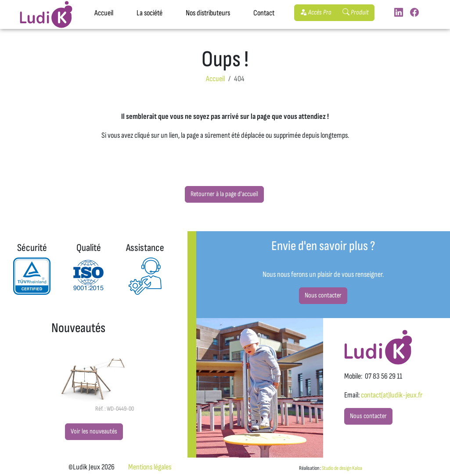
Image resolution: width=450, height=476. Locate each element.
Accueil (104, 13)
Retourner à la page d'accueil (224, 194)
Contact (264, 13)
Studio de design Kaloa (342, 468)
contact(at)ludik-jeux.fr (392, 395)
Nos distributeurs (208, 13)
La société (149, 13)
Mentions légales (150, 467)
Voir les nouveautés (94, 431)
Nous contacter (323, 295)
